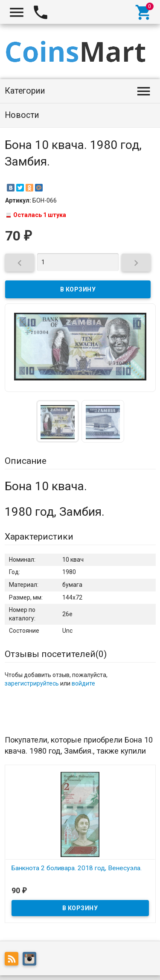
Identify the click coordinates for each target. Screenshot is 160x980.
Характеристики (39, 537)
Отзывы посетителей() (56, 654)
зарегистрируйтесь (32, 683)
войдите (83, 683)
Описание (26, 461)
